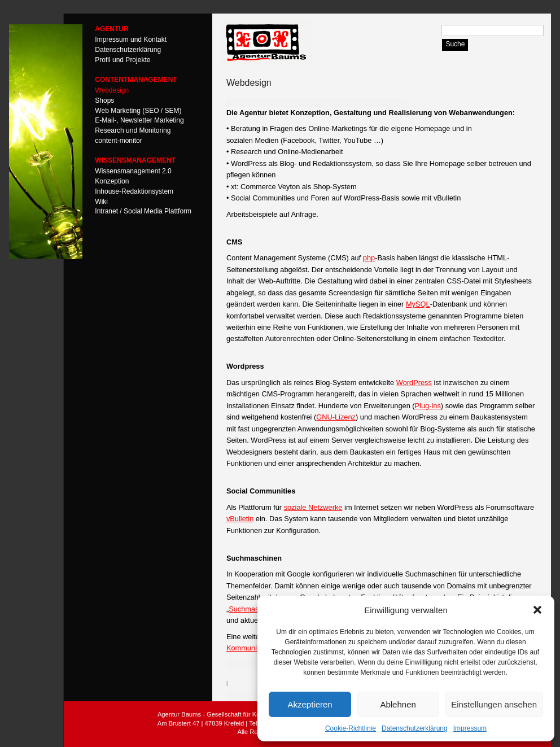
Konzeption (112, 181)
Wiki (101, 201)
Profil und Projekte (123, 59)
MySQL (418, 304)
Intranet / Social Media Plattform (143, 211)
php (369, 258)
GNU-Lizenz (336, 417)
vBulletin (240, 519)
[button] (537, 610)
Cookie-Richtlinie (351, 728)
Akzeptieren (310, 704)
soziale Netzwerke (313, 507)
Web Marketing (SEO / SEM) (138, 110)
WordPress (414, 383)
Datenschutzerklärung (415, 728)
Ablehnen (398, 704)
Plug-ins (428, 406)
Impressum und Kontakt (131, 40)
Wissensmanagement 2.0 (133, 171)
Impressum (470, 728)
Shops (104, 100)
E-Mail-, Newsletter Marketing (139, 120)
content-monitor (118, 141)
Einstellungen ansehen (494, 704)
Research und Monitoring (133, 130)
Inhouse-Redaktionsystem (134, 191)
